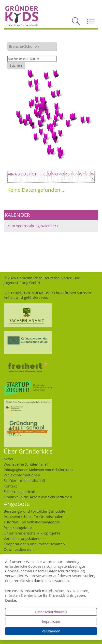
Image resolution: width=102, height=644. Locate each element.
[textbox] (33, 46)
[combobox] (32, 46)
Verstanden (51, 631)
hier (30, 595)
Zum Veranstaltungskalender (32, 226)
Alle (11, 174)
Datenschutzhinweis (51, 612)
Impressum (51, 621)
